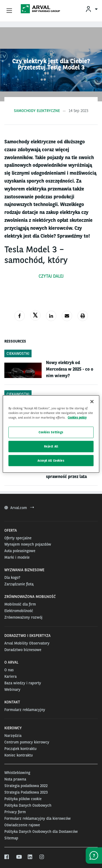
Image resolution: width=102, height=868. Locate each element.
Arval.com (19, 508)
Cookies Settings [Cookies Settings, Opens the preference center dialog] (51, 432)
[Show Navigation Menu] (9, 11)
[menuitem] (91, 9)
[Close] (92, 401)
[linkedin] (30, 857)
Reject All (51, 446)
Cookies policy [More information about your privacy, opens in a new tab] (77, 417)
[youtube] (19, 857)
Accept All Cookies (51, 460)
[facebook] (7, 857)
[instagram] (42, 857)
